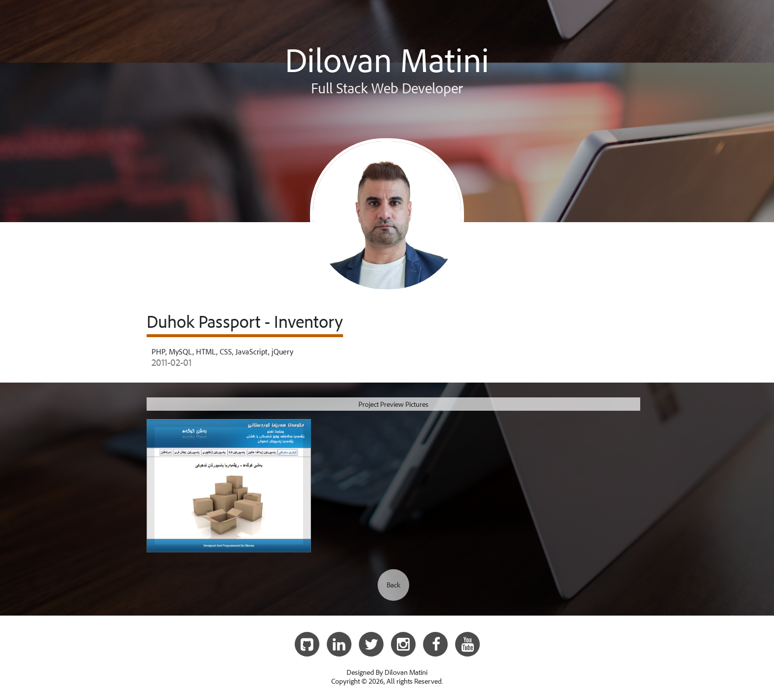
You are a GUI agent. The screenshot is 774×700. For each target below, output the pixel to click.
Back (393, 585)
